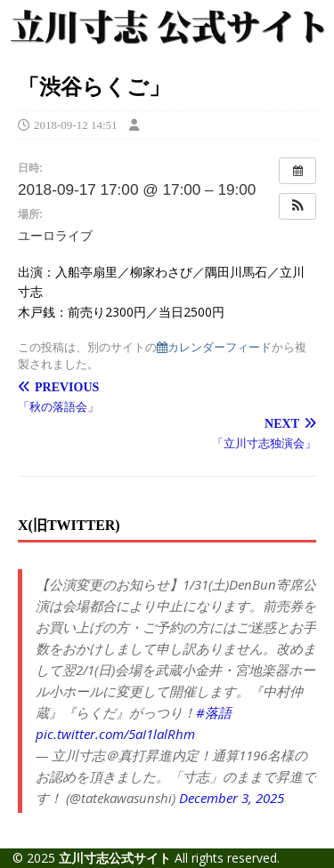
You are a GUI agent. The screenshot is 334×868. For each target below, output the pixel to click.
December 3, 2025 (232, 798)
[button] (297, 206)
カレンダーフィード (214, 347)
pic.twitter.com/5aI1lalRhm (115, 734)
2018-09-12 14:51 (76, 125)
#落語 (214, 712)
